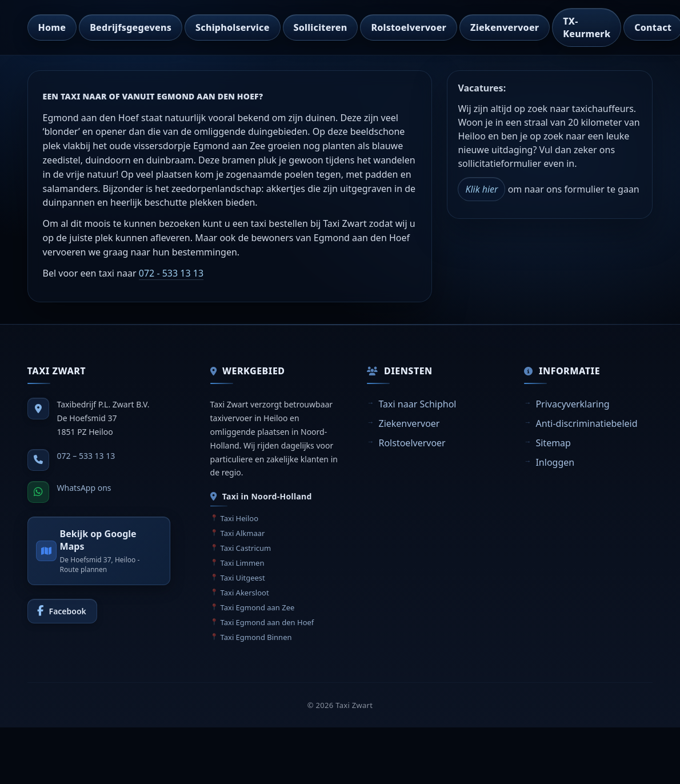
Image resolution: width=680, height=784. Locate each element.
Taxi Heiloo (240, 518)
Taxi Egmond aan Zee (258, 607)
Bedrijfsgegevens (131, 27)
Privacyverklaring (572, 404)
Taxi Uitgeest (243, 578)
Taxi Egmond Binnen (256, 637)
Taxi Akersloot (245, 593)
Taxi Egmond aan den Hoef (267, 622)
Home (52, 27)
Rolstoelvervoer (409, 27)
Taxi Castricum (246, 548)
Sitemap (553, 443)
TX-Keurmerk (587, 27)
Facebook (68, 611)
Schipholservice (232, 27)
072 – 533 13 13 (86, 456)
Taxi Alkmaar (243, 533)
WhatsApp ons (84, 488)
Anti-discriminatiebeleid (586, 423)
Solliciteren (321, 27)
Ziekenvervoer (505, 27)
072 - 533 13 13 (171, 273)
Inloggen (555, 462)
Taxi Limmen (243, 563)
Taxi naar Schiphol (417, 404)
